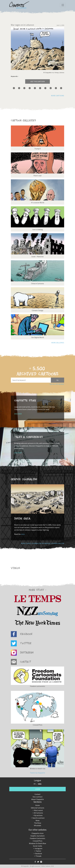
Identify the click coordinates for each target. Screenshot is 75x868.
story (23, 534)
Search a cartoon (38, 818)
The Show (38, 823)
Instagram (38, 848)
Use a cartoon (37, 797)
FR (35, 784)
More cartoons (58, 96)
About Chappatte (38, 799)
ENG (40, 784)
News (38, 820)
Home (37, 805)
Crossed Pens (38, 841)
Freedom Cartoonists (37, 838)
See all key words (57, 384)
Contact (37, 794)
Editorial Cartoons (38, 808)
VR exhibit (38, 825)
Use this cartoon (37, 81)
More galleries (58, 343)
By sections (38, 815)
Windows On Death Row (37, 843)
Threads (38, 856)
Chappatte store (37, 833)
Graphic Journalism (37, 836)
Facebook (38, 853)
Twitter (38, 851)
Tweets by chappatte (37, 773)
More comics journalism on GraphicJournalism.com (43, 543)
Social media (37, 846)
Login (38, 789)
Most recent (38, 810)
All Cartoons (38, 813)
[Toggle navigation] (63, 5)
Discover (18, 414)
